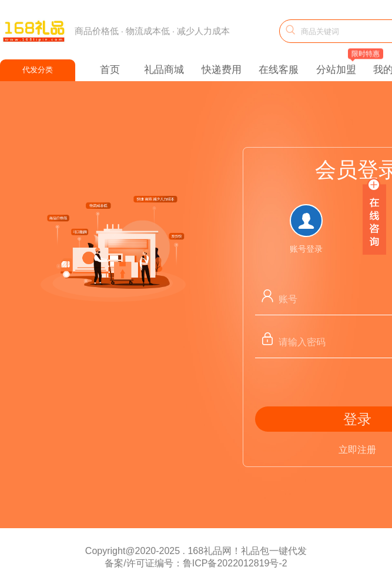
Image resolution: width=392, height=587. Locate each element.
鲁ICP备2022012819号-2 (235, 563)
